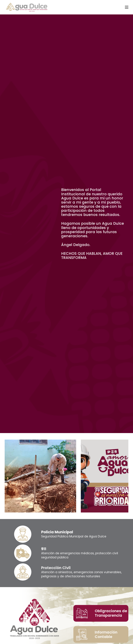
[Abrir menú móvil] (127, 7)
